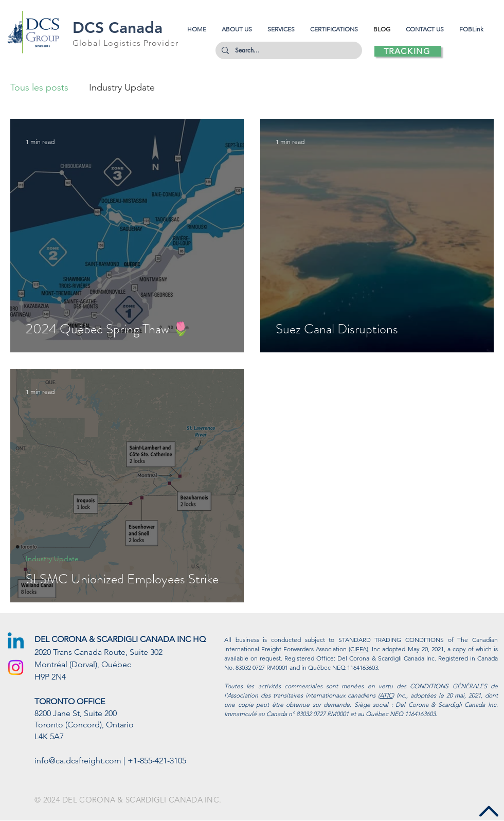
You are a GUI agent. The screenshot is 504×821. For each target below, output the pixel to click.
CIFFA (358, 649)
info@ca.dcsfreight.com (78, 761)
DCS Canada (118, 28)
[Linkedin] (16, 642)
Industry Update (122, 87)
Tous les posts (39, 87)
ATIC (386, 695)
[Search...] (288, 50)
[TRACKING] (408, 51)
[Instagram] (16, 667)
